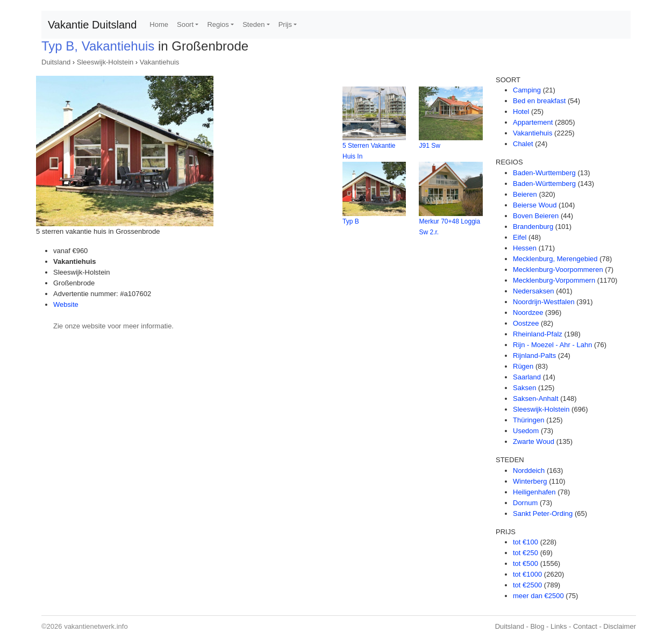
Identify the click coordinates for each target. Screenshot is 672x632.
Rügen (523, 366)
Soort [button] (185, 24)
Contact (585, 626)
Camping (527, 90)
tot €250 (526, 553)
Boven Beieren (536, 216)
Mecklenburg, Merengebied (555, 259)
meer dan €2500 (538, 596)
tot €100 (526, 542)
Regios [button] (218, 24)
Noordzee (528, 313)
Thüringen (529, 420)
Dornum (525, 503)
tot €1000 (527, 574)
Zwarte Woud (534, 441)
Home (159, 24)
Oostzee (526, 323)
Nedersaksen (534, 291)
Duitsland (56, 62)
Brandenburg (533, 227)
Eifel (520, 237)
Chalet (523, 144)
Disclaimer (620, 626)
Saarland (527, 377)
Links (559, 626)
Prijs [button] (285, 24)
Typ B (351, 221)
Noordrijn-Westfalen (544, 302)
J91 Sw (429, 146)
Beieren (525, 194)
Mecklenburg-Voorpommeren (558, 270)
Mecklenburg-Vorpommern (554, 280)
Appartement (533, 122)
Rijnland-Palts (534, 355)
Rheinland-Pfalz (538, 334)
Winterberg (530, 481)
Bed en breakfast (539, 101)
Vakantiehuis (159, 62)
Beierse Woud (535, 205)
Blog (537, 626)
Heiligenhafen (534, 492)
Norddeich (529, 471)
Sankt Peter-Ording (543, 513)
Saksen (524, 388)
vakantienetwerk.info (96, 626)
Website (66, 304)
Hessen (525, 248)
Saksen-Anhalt (536, 398)
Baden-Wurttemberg (544, 173)
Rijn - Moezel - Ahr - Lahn (552, 345)
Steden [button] (253, 24)
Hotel (521, 112)
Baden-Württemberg (544, 184)
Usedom (526, 431)
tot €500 (526, 563)
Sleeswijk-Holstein (105, 62)
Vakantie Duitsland (92, 25)
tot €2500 (527, 585)
